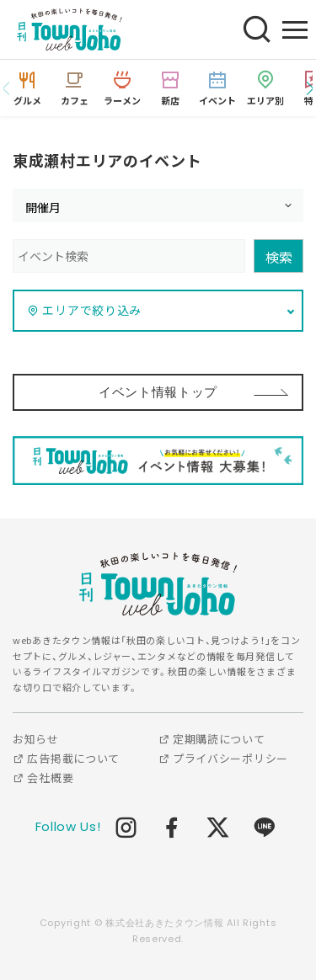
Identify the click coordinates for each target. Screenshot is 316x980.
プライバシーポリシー (223, 758)
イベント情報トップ (158, 392)
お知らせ (36, 739)
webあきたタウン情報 (158, 584)
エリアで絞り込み (84, 310)
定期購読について (212, 739)
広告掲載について (66, 758)
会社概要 (43, 778)
